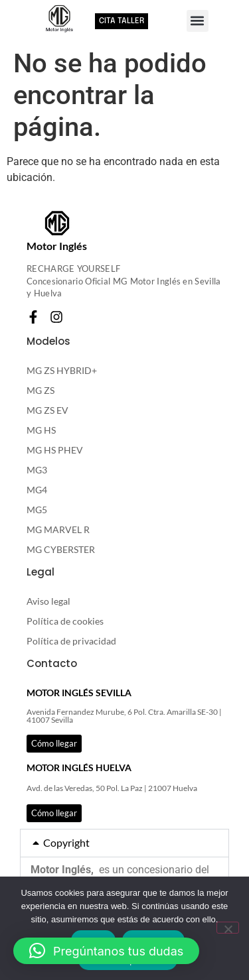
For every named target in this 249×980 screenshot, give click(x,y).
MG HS (41, 430)
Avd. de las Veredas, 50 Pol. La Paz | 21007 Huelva (112, 788)
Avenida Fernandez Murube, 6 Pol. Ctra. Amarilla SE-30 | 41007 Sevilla (124, 716)
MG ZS (41, 390)
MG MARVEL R (58, 529)
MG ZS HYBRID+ (62, 370)
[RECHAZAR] (228, 928)
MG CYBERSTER (61, 549)
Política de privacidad (71, 641)
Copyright (66, 842)
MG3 (37, 470)
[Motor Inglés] (57, 223)
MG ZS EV (47, 410)
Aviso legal (48, 601)
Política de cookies (65, 621)
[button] (198, 21)
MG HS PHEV (55, 450)
